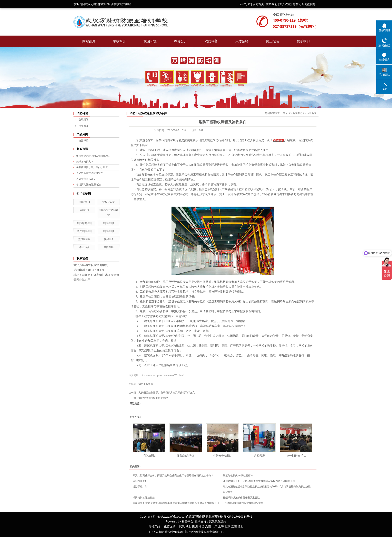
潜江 (202, 526)
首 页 (286, 113)
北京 (227, 526)
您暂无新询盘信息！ (306, 4)
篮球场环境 (84, 239)
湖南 (208, 526)
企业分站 (245, 4)
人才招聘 (242, 41)
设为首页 (258, 4)
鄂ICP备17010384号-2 (238, 517)
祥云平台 (187, 521)
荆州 (195, 526)
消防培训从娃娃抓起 (144, 498)
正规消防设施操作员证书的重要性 (241, 498)
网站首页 (89, 41)
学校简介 (119, 41)
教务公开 (181, 41)
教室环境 (84, 247)
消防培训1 (109, 231)
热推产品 (154, 526)
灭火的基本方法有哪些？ (90, 173)
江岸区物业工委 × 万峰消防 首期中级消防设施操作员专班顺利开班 (259, 481)
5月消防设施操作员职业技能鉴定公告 (243, 503)
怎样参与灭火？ (85, 162)
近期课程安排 (140, 481)
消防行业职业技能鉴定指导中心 (204, 532)
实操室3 (109, 239)
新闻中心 (297, 113)
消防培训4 (84, 202)
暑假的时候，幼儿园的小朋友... (93, 167)
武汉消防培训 (84, 231)
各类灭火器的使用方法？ (90, 185)
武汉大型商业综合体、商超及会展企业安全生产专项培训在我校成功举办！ (173, 475)
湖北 (188, 526)
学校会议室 (109, 202)
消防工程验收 (146, 384)
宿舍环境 (84, 210)
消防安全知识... (223, 456)
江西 (241, 526)
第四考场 (109, 247)
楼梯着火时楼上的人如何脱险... (93, 156)
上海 (221, 526)
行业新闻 (84, 126)
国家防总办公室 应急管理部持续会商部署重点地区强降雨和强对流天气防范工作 (176, 503)
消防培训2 (109, 223)
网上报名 (273, 41)
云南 (234, 526)
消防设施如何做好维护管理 (153, 398)
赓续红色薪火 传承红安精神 (238, 475)
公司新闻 (84, 120)
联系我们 (272, 4)
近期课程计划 (140, 487)
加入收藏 (285, 4)
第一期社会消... (296, 456)
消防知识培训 (84, 223)
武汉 (182, 526)
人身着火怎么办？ (86, 179)
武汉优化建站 (218, 521)
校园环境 (150, 41)
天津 (214, 526)
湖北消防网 (176, 532)
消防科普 (211, 41)
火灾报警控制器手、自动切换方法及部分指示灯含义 (167, 393)
